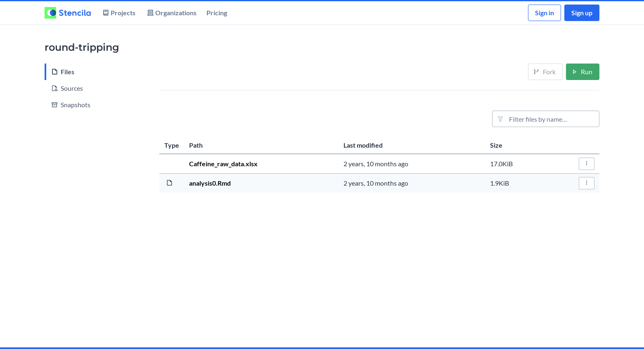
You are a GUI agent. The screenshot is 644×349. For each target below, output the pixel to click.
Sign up (582, 13)
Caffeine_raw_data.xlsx (223, 164)
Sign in (545, 13)
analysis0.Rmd (210, 183)
